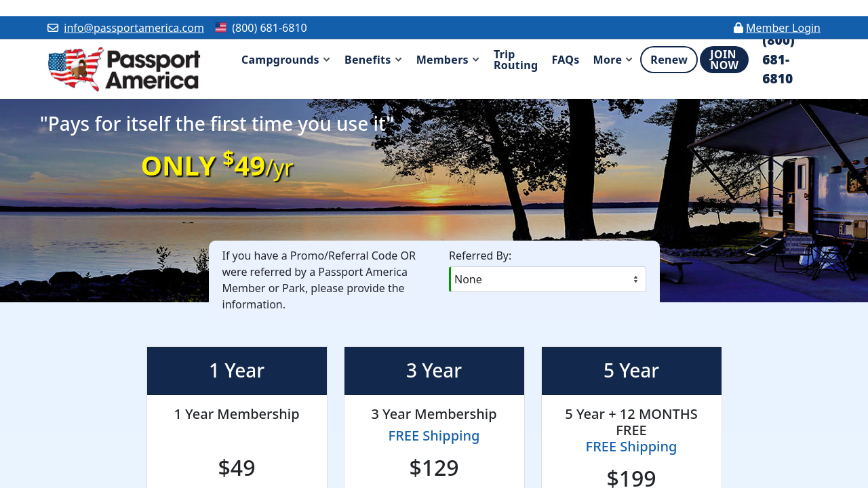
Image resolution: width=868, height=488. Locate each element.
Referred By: (480, 256)
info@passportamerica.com (134, 28)
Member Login (783, 28)
